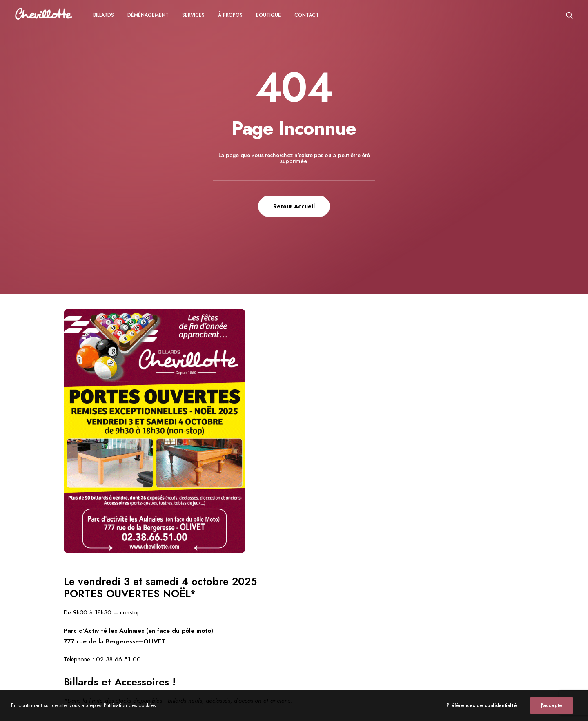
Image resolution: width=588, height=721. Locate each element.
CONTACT (307, 15)
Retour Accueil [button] (294, 206)
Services (193, 15)
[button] (570, 15)
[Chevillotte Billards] (44, 15)
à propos (230, 15)
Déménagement (148, 15)
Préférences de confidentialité (482, 712)
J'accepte (552, 712)
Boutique (268, 15)
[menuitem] (104, 15)
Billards (104, 15)
